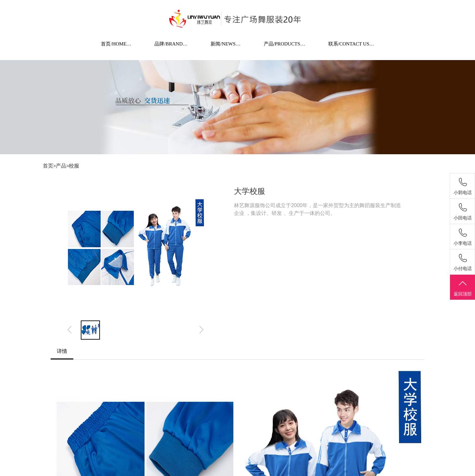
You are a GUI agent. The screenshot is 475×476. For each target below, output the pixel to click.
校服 (74, 166)
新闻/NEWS (226, 44)
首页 (48, 166)
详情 (62, 351)
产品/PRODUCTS (285, 44)
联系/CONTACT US (352, 44)
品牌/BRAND (171, 44)
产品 (61, 166)
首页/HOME (116, 44)
